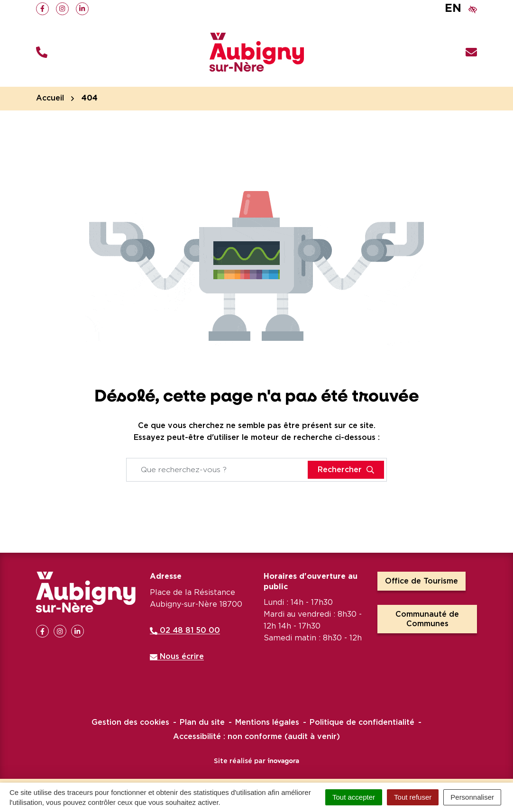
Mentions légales (267, 722)
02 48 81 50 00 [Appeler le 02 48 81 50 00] (185, 630)
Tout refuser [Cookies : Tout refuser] (413, 797)
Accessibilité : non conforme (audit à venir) (256, 737)
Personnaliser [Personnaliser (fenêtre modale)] (472, 797)
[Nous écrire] (471, 52)
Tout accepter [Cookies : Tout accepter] (354, 797)
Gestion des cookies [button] (130, 722)
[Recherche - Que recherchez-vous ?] (217, 470)
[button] (42, 52)
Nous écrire (177, 657)
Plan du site (202, 722)
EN (453, 9)
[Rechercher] (346, 470)
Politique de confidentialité (362, 722)
